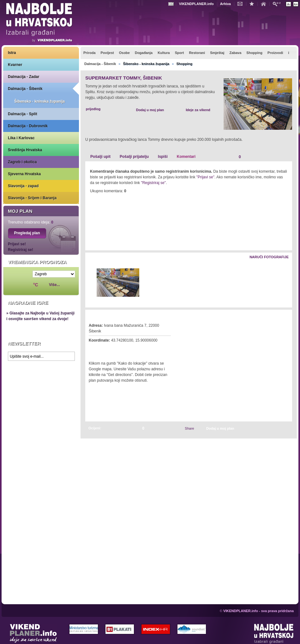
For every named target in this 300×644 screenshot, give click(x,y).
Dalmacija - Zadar (24, 77)
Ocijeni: (95, 428)
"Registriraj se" (153, 183)
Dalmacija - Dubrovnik (28, 126)
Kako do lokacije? (108, 349)
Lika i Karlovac (21, 138)
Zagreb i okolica (22, 162)
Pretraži (278, 4)
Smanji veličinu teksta (288, 4)
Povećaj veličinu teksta (296, 4)
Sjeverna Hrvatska (24, 174)
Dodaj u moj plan (150, 110)
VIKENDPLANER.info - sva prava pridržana (258, 611)
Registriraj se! (21, 250)
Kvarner (15, 65)
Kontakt (242, 3)
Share (189, 428)
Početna (265, 3)
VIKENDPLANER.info (196, 4)
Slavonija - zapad (23, 186)
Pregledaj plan (27, 233)
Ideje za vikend (198, 110)
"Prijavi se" (205, 177)
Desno (284, 283)
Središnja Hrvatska (25, 150)
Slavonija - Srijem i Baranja (32, 198)
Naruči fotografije (269, 257)
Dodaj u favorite (253, 3)
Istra (12, 53)
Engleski (172, 4)
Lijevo (90, 283)
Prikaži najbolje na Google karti (41, 402)
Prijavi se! (17, 244)
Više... (54, 285)
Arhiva (225, 4)
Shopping (184, 64)
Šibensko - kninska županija (39, 101)
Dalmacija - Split (23, 114)
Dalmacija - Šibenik (25, 89)
